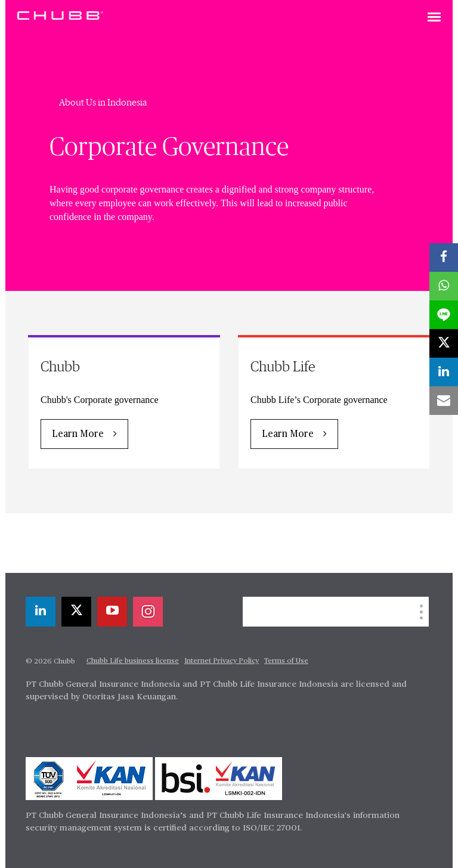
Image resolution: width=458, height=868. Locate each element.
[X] (76, 612)
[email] (444, 401)
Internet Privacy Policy (222, 661)
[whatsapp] (444, 286)
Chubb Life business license (133, 661)
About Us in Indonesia (103, 103)
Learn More (78, 435)
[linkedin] (41, 612)
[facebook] (444, 258)
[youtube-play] (112, 612)
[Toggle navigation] (434, 18)
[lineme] (444, 315)
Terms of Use (286, 661)
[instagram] (148, 612)
